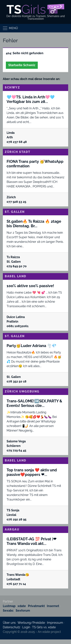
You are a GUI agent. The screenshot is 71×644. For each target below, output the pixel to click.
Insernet (53, 606)
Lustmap (9, 606)
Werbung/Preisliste (31, 623)
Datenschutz (12, 627)
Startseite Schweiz (22, 65)
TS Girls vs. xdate (44, 627)
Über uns (9, 623)
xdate (22, 606)
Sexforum (23, 611)
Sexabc (8, 611)
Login (26, 627)
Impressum (55, 623)
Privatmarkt (36, 606)
